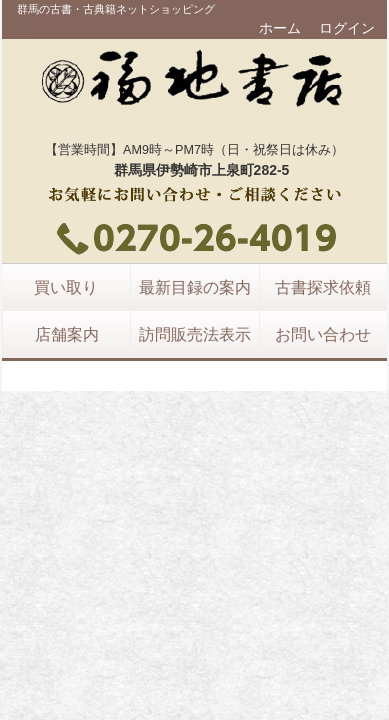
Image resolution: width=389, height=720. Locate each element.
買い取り (66, 287)
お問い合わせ (323, 334)
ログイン (347, 28)
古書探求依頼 (323, 287)
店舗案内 (67, 334)
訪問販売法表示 (195, 334)
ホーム (280, 28)
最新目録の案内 (195, 287)
